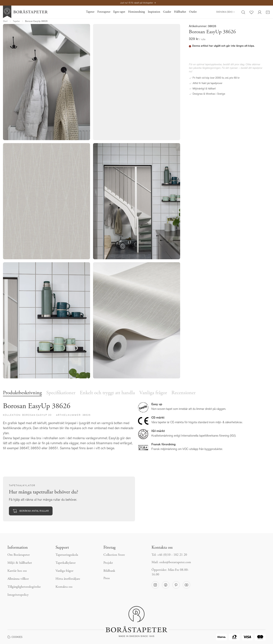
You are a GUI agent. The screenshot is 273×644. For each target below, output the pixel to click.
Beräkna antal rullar (31, 511)
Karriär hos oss (17, 571)
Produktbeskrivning (22, 393)
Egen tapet (119, 12)
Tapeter (90, 12)
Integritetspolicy (18, 595)
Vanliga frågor (153, 393)
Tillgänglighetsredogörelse (24, 587)
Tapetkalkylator (66, 563)
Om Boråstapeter (19, 555)
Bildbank (109, 571)
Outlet (193, 12)
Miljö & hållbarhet (20, 563)
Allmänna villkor (18, 579)
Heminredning (136, 12)
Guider (167, 12)
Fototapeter (104, 12)
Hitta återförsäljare (68, 579)
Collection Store (114, 555)
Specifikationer (61, 393)
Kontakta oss (64, 587)
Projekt (108, 563)
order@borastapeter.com (175, 562)
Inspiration (154, 12)
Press (107, 578)
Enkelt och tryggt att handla (107, 393)
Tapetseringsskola (67, 555)
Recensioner (183, 393)
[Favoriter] (251, 12)
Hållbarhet (180, 12)
